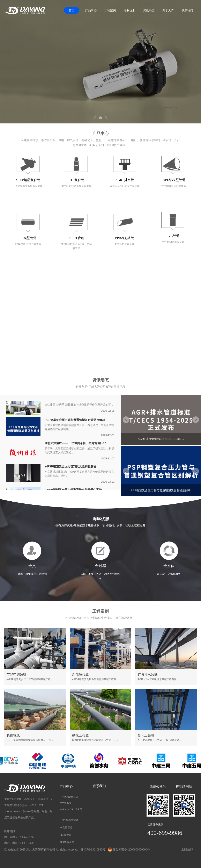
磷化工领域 (80, 735)
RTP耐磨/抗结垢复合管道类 (76, 186)
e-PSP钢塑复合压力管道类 (28, 186)
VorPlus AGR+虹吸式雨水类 (125, 186)
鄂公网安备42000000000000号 (129, 850)
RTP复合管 (76, 180)
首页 (72, 10)
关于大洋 (168, 10)
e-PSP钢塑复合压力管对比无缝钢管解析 (70, 467)
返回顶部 (187, 849)
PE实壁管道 (28, 238)
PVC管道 (173, 236)
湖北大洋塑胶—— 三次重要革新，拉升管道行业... (76, 444)
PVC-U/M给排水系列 (173, 242)
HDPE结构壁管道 (173, 180)
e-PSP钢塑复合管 (28, 180)
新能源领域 (80, 675)
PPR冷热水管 (125, 238)
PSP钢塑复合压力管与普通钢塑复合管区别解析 (75, 420)
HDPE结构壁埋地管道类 (173, 186)
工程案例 (110, 10)
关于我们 (100, 278)
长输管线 (13, 735)
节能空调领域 (16, 675)
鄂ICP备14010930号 (93, 850)
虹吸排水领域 (148, 675)
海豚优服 (129, 10)
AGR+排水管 (125, 180)
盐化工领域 (146, 735)
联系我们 (187, 10)
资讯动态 (149, 10)
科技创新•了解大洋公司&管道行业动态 (100, 387)
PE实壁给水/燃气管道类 (28, 244)
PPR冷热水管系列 (125, 244)
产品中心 (91, 10)
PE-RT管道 (76, 238)
